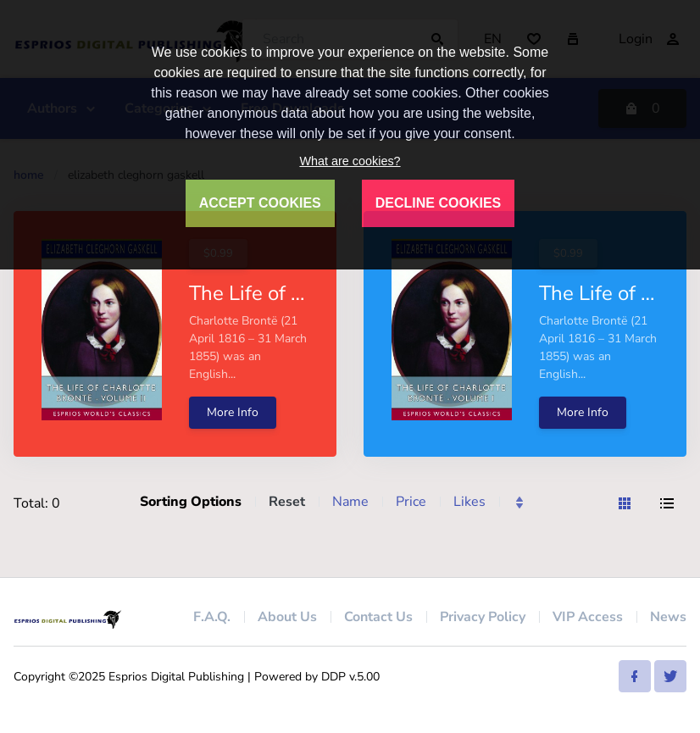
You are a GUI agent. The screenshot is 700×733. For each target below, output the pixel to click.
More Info (233, 412)
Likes (469, 502)
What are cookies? (350, 161)
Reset (287, 502)
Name (350, 502)
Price (411, 502)
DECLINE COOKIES (438, 203)
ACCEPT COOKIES (260, 203)
